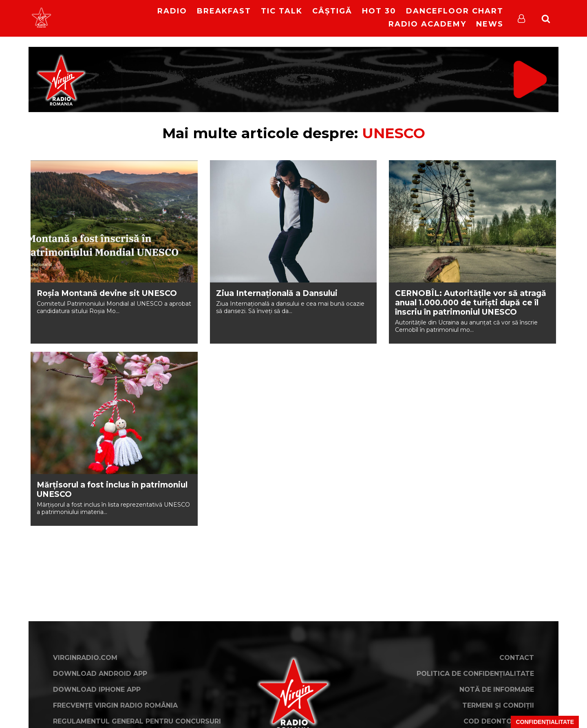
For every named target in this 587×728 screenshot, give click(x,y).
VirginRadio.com (85, 658)
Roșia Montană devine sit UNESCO (107, 293)
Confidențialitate (545, 722)
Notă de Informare (497, 689)
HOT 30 (379, 11)
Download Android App (100, 674)
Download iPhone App (97, 689)
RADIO (172, 11)
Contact (517, 658)
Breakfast (224, 11)
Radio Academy (427, 24)
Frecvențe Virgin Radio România (115, 705)
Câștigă (332, 11)
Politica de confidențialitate (475, 674)
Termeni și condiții (498, 705)
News (490, 24)
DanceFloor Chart (455, 11)
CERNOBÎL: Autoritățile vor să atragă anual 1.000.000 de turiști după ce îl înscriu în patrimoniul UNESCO (471, 303)
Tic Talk (282, 11)
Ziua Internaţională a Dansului (277, 293)
